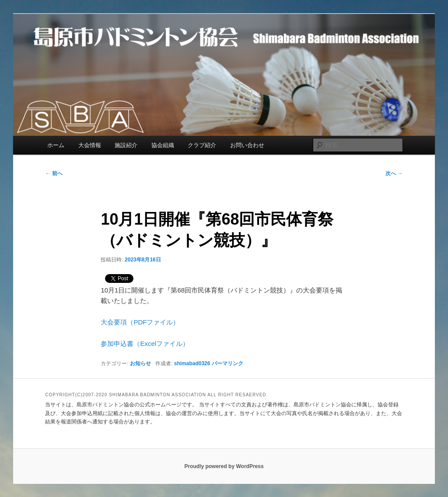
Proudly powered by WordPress (224, 466)
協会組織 (163, 145)
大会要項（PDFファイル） (140, 322)
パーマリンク (227, 363)
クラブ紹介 (202, 145)
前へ (54, 173)
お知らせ (140, 363)
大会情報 (90, 145)
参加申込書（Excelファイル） (145, 344)
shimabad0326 (192, 363)
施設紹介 (126, 145)
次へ (394, 173)
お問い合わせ (247, 145)
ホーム (56, 145)
